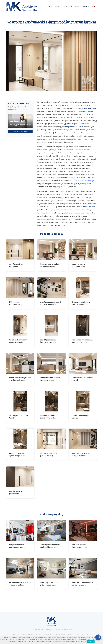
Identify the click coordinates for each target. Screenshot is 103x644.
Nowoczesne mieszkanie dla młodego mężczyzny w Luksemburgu (82, 585)
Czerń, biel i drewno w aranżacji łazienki (18, 341)
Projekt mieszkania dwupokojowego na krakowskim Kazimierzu (81, 547)
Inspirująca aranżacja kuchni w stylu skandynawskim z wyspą (20, 380)
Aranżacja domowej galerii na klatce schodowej (50, 303)
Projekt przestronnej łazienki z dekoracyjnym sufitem (50, 342)
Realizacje (68, 7)
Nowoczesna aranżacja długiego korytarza (80, 454)
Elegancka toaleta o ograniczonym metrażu (18, 454)
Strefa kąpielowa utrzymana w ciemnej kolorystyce (82, 341)
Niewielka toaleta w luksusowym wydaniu (49, 417)
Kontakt (86, 7)
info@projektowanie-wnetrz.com (26, 634)
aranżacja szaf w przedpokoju (83, 181)
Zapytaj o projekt (20, 132)
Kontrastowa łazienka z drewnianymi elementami (81, 303)
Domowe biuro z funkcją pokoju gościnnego (50, 265)
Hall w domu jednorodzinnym (16, 303)
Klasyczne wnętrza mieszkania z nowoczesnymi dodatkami (20, 547)
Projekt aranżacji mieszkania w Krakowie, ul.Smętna (20, 584)
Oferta (58, 7)
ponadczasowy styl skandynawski (49, 219)
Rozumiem (91, 642)
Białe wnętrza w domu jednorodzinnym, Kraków (50, 584)
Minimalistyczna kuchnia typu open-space (50, 379)
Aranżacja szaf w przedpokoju (16, 492)
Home (50, 7)
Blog (77, 7)
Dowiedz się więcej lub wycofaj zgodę (75, 642)
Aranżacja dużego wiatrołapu (16, 265)
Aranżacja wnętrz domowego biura (78, 265)
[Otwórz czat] (98, 637)
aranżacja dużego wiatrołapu (58, 139)
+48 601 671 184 (44, 634)
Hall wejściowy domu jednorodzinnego (48, 454)
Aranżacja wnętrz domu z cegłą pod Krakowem (50, 546)
